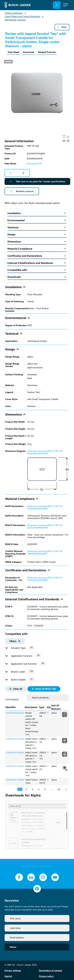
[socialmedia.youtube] (55, 877)
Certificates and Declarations (37, 256)
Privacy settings (13, 970)
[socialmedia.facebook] (19, 877)
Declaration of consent (50, 970)
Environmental (37, 220)
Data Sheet (13, 52)
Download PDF (34, 164)
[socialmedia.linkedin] (31, 877)
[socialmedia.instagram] (43, 877)
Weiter (13, 947)
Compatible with (37, 270)
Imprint (8, 976)
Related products (22, 191)
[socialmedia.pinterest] (37, 889)
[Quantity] (17, 173)
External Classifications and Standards (37, 263)
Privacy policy (46, 976)
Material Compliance (37, 249)
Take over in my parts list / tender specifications (37, 181)
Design (37, 234)
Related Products (47, 52)
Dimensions (37, 242)
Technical (37, 227)
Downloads (29, 52)
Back (62, 27)
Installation (37, 213)
